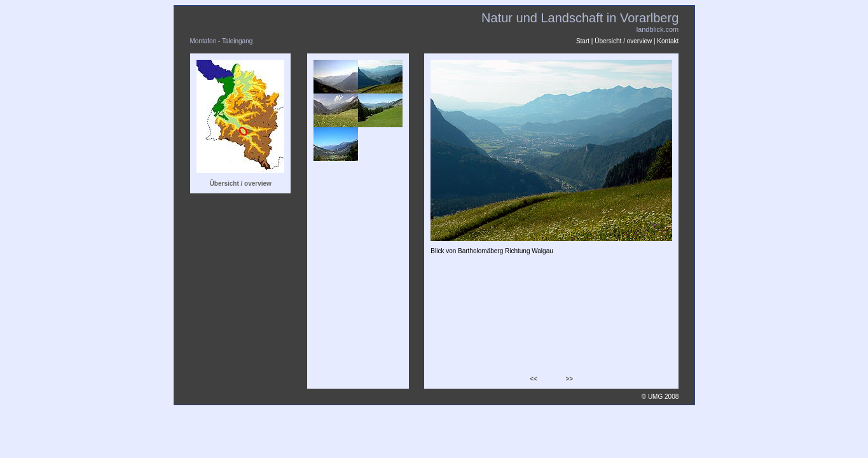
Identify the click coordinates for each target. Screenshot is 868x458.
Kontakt (668, 41)
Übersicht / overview (623, 41)
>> (569, 379)
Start (583, 41)
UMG (655, 397)
